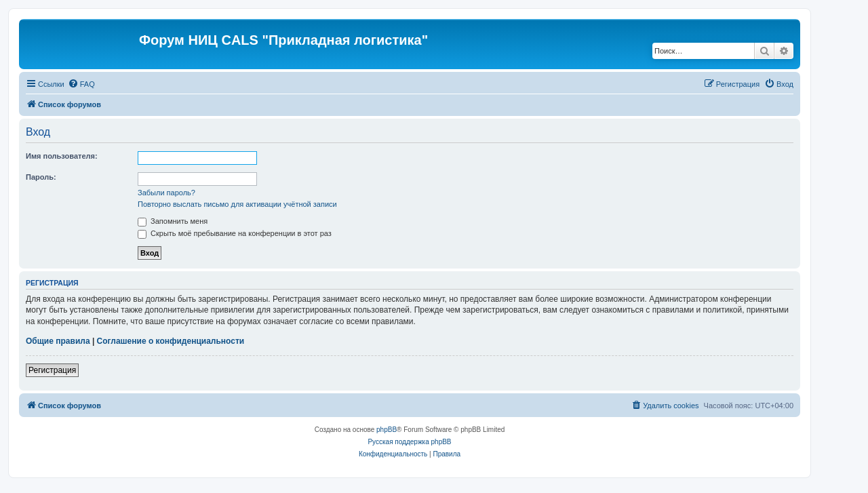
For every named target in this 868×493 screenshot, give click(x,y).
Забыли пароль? (166, 193)
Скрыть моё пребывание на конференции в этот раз (235, 233)
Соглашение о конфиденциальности (171, 341)
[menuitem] (81, 84)
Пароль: (41, 177)
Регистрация (52, 370)
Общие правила (58, 341)
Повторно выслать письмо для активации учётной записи (237, 204)
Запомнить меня (173, 221)
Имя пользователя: (62, 156)
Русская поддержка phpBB (409, 442)
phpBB (387, 430)
